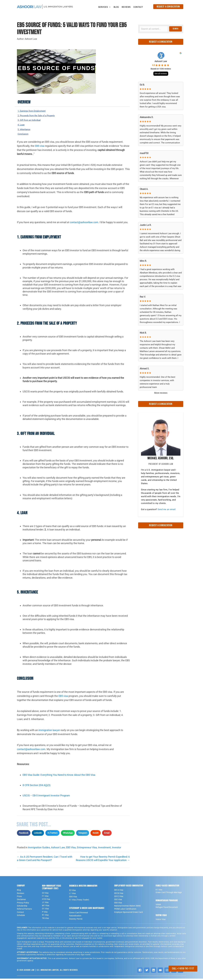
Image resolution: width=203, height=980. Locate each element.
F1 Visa (45, 897)
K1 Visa (159, 891)
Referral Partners (24, 910)
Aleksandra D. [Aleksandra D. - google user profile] (147, 117)
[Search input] (154, 29)
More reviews (161, 393)
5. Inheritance (25, 130)
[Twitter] (147, 972)
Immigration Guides (39, 849)
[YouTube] (160, 972)
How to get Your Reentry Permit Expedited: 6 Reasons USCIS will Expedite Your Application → (103, 860)
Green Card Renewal (79, 914)
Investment (104, 849)
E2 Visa (72, 892)
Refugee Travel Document (167, 909)
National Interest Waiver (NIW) (127, 907)
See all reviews (161, 74)
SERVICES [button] (104, 6)
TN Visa (45, 919)
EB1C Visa (119, 898)
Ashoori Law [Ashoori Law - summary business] (161, 61)
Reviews (21, 894)
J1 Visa (45, 904)
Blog (19, 891)
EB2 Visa (118, 901)
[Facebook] (140, 972)
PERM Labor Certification (125, 910)
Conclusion (24, 135)
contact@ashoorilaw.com (84, 224)
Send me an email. (167, 509)
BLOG (116, 7)
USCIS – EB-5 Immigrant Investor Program (46, 797)
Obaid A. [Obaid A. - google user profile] (144, 189)
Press (19, 898)
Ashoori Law (58, 849)
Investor (117, 849)
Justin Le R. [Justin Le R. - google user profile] (146, 225)
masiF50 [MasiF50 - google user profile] (144, 153)
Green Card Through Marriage (169, 894)
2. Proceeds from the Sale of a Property (40, 116)
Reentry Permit (76, 920)
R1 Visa (45, 916)
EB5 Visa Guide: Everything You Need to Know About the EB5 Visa (59, 776)
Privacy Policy (23, 904)
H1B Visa (46, 901)
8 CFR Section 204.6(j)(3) (37, 787)
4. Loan (22, 126)
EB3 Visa (118, 904)
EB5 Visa (71, 849)
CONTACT (138, 7)
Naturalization (75, 917)
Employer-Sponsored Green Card (128, 914)
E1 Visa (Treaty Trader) (79, 901)
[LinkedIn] (154, 972)
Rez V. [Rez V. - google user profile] (143, 297)
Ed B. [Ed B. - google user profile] (142, 85)
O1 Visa (45, 910)
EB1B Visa (119, 894)
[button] (176, 29)
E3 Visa (45, 894)
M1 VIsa (46, 907)
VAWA (158, 906)
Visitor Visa (161, 921)
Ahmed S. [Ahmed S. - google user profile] (144, 369)
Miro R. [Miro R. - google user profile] (143, 261)
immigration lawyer (49, 732)
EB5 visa (40, 147)
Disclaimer (21, 901)
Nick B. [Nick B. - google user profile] (143, 333)
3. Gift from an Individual (31, 121)
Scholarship (22, 907)
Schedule (21, 917)
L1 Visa (72, 895)
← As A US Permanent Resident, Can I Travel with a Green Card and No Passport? (45, 860)
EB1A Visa (119, 891)
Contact (20, 914)
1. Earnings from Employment (34, 111)
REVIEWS (126, 7)
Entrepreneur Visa (87, 849)
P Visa (45, 913)
